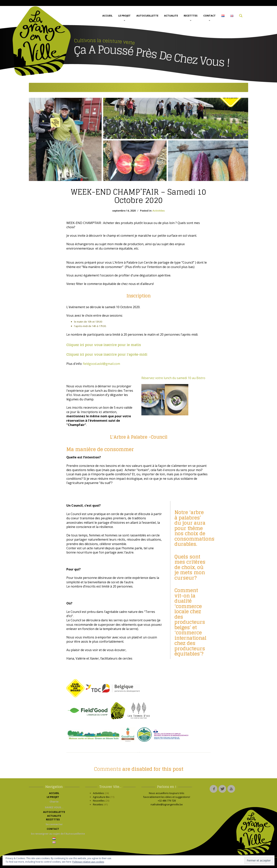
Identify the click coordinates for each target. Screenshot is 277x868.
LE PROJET (124, 17)
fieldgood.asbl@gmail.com (101, 364)
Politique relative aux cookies (88, 862)
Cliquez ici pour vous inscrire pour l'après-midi (107, 354)
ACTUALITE (171, 16)
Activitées (159, 211)
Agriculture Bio (101, 797)
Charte (54, 802)
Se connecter (54, 824)
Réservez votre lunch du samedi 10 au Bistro (173, 378)
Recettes (98, 804)
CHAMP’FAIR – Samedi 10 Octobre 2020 (138, 196)
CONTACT (209, 17)
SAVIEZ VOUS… (54, 807)
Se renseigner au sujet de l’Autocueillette (55, 834)
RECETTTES (191, 17)
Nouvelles (99, 801)
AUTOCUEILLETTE (147, 16)
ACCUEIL (107, 16)
